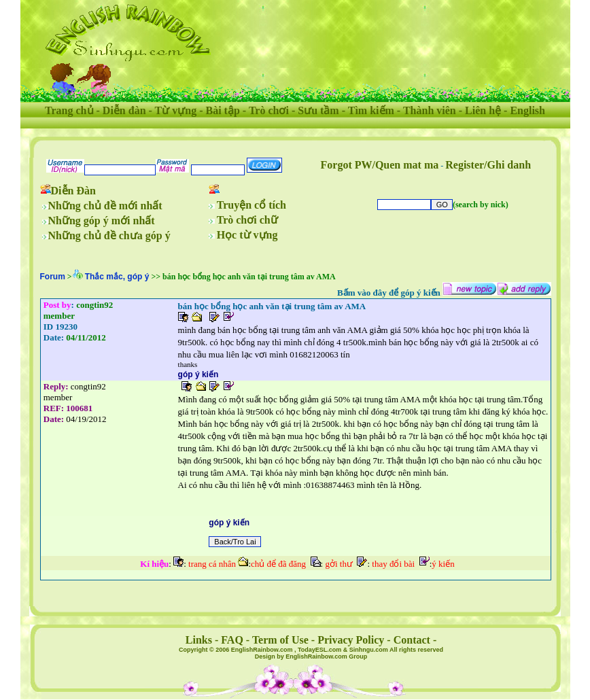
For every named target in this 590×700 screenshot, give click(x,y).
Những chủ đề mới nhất (105, 206)
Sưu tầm (318, 110)
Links (199, 640)
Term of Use (280, 640)
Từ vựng (176, 110)
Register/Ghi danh (488, 165)
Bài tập (222, 110)
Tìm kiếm (371, 110)
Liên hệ (483, 110)
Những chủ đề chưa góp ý (109, 235)
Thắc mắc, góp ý (117, 277)
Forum (53, 277)
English (527, 110)
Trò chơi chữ (247, 220)
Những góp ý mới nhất (102, 221)
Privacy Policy (351, 640)
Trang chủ (69, 110)
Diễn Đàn (73, 191)
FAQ (232, 640)
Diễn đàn (124, 110)
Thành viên (430, 110)
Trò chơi (269, 110)
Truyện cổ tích (251, 205)
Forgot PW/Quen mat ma (380, 165)
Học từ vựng (247, 235)
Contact (412, 640)
